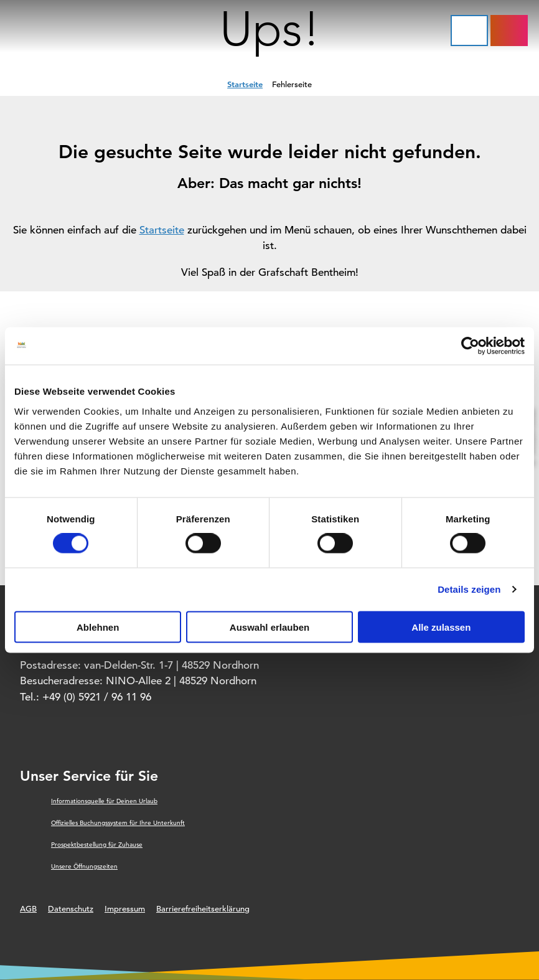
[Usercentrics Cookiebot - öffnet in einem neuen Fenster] (470, 346)
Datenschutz (71, 909)
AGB (28, 909)
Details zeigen (469, 589)
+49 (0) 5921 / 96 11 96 (97, 697)
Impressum (125, 909)
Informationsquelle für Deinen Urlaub (104, 801)
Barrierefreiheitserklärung (203, 909)
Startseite (245, 84)
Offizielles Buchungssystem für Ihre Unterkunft (118, 823)
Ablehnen (98, 627)
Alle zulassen (441, 627)
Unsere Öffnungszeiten (84, 866)
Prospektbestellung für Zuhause (97, 845)
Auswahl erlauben (269, 627)
